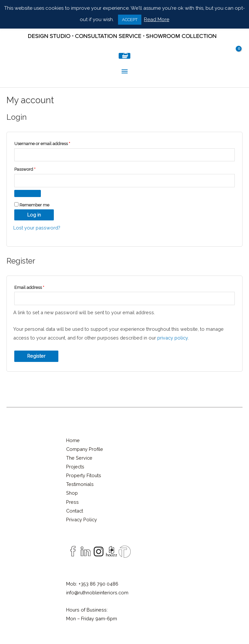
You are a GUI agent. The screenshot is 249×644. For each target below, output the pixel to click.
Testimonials (80, 484)
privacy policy (172, 338)
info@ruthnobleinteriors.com (97, 593)
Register (36, 356)
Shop (72, 493)
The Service (79, 458)
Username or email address (51, 143)
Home (73, 440)
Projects (75, 467)
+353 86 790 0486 (98, 584)
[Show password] (28, 193)
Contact (75, 511)
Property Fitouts (84, 475)
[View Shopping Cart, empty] (124, 56)
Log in (34, 215)
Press (72, 502)
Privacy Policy (82, 520)
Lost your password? (37, 228)
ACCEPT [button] (130, 20)
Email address (38, 287)
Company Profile (85, 449)
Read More (157, 19)
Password (34, 168)
